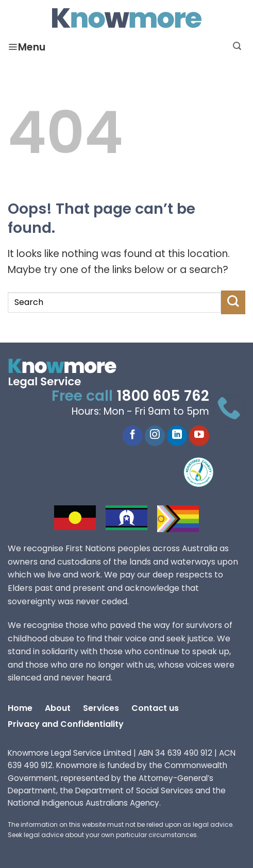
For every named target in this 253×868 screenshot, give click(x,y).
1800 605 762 (163, 397)
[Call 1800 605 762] (229, 411)
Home (20, 709)
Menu (27, 48)
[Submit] (233, 302)
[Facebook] (133, 436)
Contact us (155, 709)
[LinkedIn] (177, 436)
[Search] (237, 46)
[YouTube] (199, 436)
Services (101, 709)
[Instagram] (155, 436)
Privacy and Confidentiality (66, 725)
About (58, 709)
